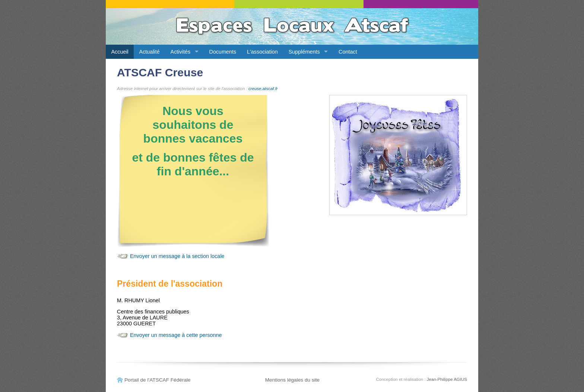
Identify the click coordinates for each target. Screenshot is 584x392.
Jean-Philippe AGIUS (447, 379)
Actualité (150, 52)
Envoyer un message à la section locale (177, 256)
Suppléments (304, 52)
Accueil (120, 52)
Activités (181, 52)
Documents (223, 52)
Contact (348, 52)
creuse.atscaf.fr (263, 89)
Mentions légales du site (293, 380)
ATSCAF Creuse (160, 72)
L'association (262, 52)
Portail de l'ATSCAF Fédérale (158, 380)
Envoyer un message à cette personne (176, 335)
